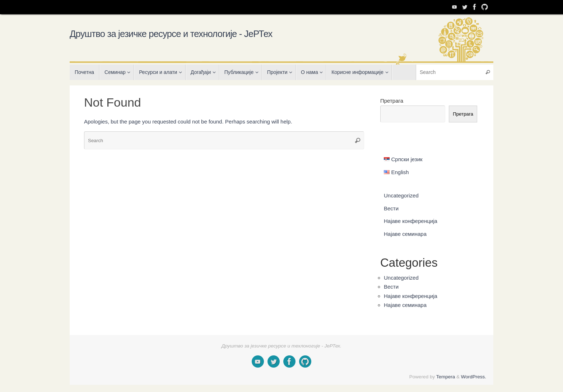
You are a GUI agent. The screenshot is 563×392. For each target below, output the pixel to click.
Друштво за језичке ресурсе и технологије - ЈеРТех (171, 34)
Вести (391, 208)
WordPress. (474, 377)
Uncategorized (401, 195)
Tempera (446, 377)
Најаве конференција (411, 221)
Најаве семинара (405, 234)
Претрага (392, 101)
